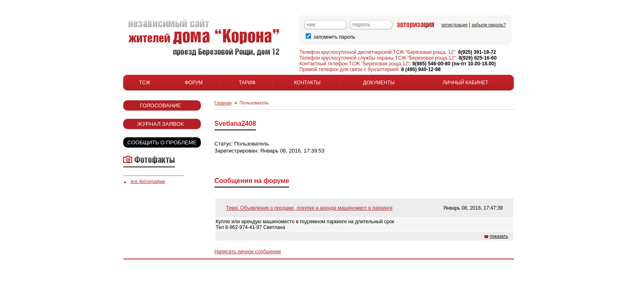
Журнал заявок (160, 124)
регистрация (455, 25)
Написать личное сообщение (248, 252)
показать (499, 236)
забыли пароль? (489, 25)
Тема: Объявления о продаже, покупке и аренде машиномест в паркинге (309, 208)
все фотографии (148, 181)
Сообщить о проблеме (162, 142)
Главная (223, 103)
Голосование (161, 105)
